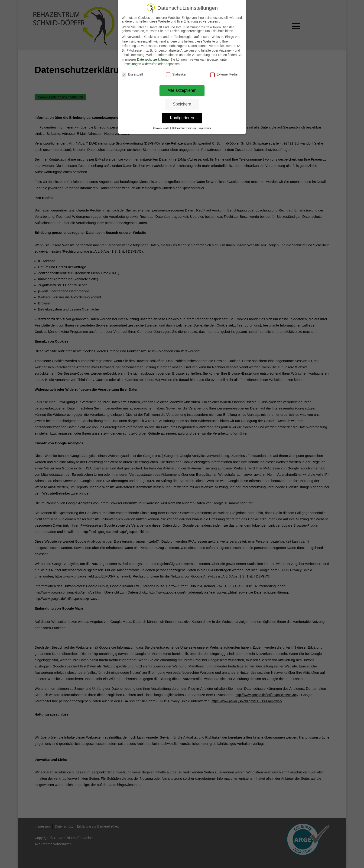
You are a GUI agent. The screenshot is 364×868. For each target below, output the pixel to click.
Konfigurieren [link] (182, 118)
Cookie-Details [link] (161, 128)
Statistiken (177, 74)
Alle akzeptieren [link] (182, 90)
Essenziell (132, 74)
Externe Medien (225, 74)
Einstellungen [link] (131, 64)
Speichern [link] (182, 104)
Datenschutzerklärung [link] (153, 59)
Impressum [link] (205, 128)
